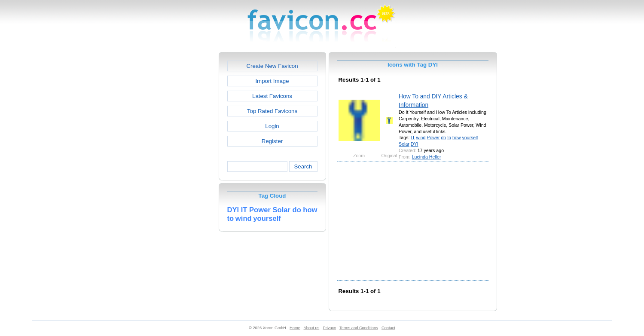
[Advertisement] (182, 181)
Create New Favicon (272, 66)
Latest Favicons (272, 96)
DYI (415, 144)
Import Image (272, 81)
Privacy (329, 328)
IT (413, 137)
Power (433, 137)
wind (421, 137)
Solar (404, 144)
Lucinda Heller (427, 157)
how (456, 137)
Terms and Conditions (359, 328)
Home (295, 328)
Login (272, 126)
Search (303, 166)
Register (272, 141)
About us (312, 328)
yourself (470, 137)
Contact (388, 328)
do (443, 137)
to (449, 137)
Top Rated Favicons (272, 111)
